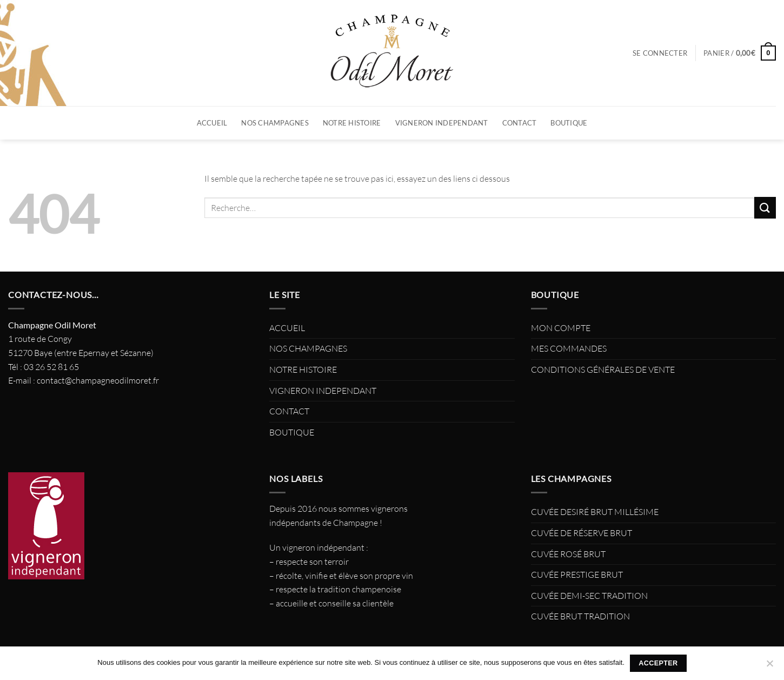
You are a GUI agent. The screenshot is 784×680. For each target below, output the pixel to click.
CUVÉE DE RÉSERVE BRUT (582, 533)
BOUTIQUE (569, 123)
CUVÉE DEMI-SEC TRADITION (589, 596)
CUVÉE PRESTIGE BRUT (577, 575)
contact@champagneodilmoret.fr (98, 380)
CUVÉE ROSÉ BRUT (568, 554)
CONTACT (520, 123)
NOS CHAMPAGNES (275, 123)
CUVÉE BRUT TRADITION (580, 616)
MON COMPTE (561, 328)
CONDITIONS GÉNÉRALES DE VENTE (603, 369)
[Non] (769, 666)
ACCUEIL (212, 123)
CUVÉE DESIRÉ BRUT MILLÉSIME (595, 512)
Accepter (658, 663)
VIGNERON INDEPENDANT (442, 123)
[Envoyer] (765, 207)
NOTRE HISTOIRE (352, 123)
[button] (660, 53)
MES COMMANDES (569, 348)
